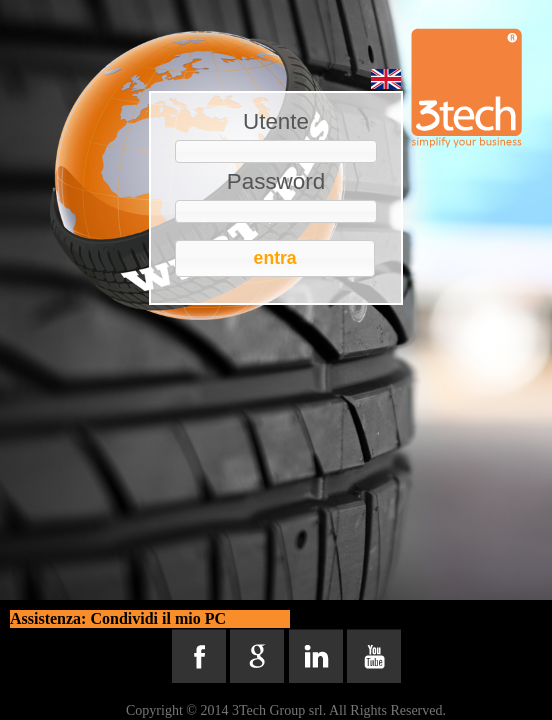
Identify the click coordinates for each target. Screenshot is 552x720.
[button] (275, 258)
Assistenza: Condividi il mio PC (118, 618)
